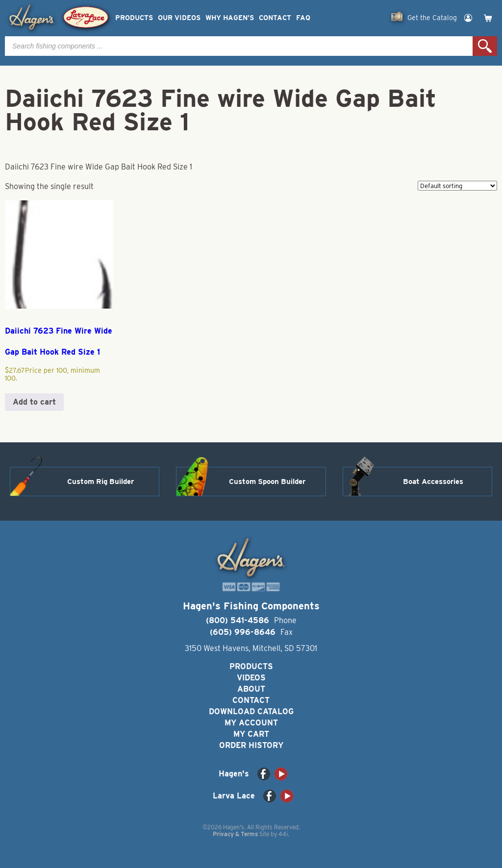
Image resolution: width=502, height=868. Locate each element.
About (251, 689)
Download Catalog (251, 711)
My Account (251, 723)
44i (283, 834)
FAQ (303, 18)
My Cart (251, 734)
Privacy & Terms (235, 834)
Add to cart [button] (34, 402)
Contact (275, 18)
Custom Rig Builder (100, 482)
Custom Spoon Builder (267, 482)
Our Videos (179, 18)
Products (134, 18)
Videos (251, 678)
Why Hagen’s (230, 18)
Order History (251, 745)
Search (485, 46)
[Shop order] (457, 186)
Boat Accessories (433, 482)
